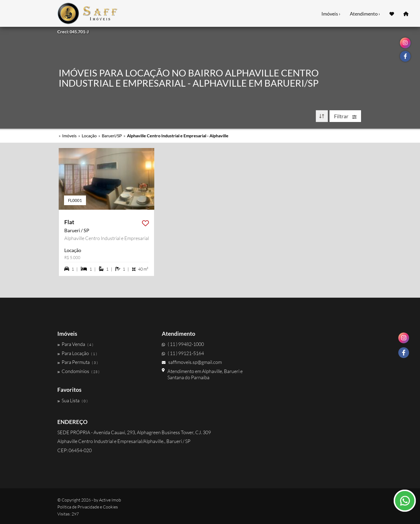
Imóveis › (331, 14)
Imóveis (69, 136)
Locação (89, 136)
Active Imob (110, 500)
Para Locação (77, 353)
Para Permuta (78, 362)
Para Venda (75, 344)
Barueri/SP (112, 136)
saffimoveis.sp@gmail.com (192, 362)
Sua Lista (72, 400)
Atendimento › (365, 14)
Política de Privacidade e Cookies (88, 507)
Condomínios (78, 371)
